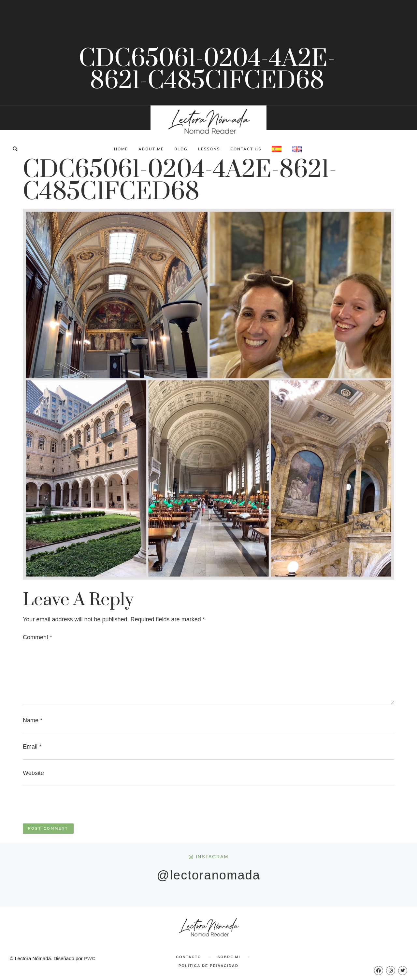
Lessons (209, 149)
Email (32, 747)
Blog (181, 149)
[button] (15, 149)
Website (33, 773)
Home (121, 149)
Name (33, 720)
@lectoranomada (208, 875)
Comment (37, 637)
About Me (151, 149)
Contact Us (246, 149)
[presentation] (72, 807)
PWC (90, 958)
